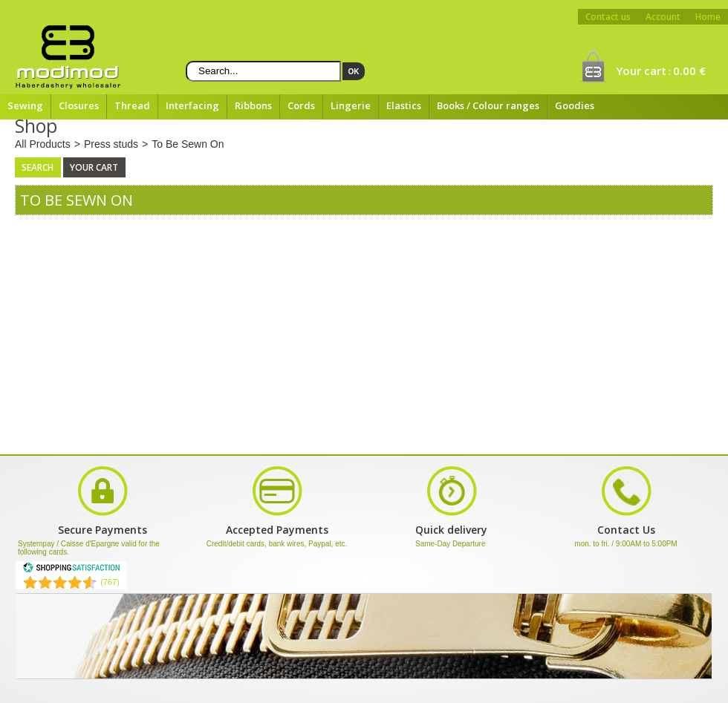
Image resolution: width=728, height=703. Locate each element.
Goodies (575, 105)
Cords (301, 105)
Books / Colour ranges (488, 105)
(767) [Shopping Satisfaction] (110, 582)
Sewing (25, 105)
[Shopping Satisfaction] (71, 570)
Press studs (111, 144)
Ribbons (253, 105)
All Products (43, 144)
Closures (79, 105)
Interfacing (192, 105)
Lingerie (351, 105)
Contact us (608, 17)
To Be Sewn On (188, 144)
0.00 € (689, 71)
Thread (132, 105)
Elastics (404, 105)
